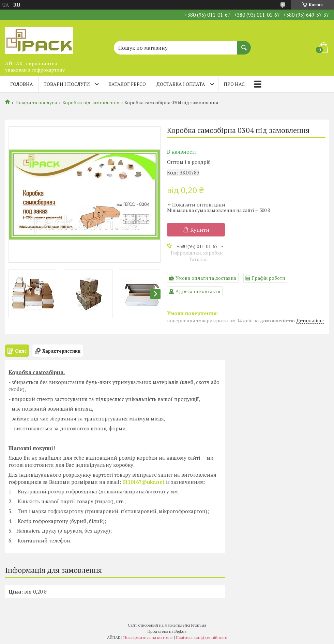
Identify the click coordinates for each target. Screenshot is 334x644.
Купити (200, 230)
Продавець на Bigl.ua (167, 631)
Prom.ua (199, 625)
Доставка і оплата (181, 84)
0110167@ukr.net (143, 482)
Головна (22, 84)
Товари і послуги (67, 84)
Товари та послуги (36, 103)
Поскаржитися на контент (148, 637)
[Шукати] (244, 44)
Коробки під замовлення (91, 103)
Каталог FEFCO (127, 84)
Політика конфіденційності (202, 637)
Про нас (234, 84)
